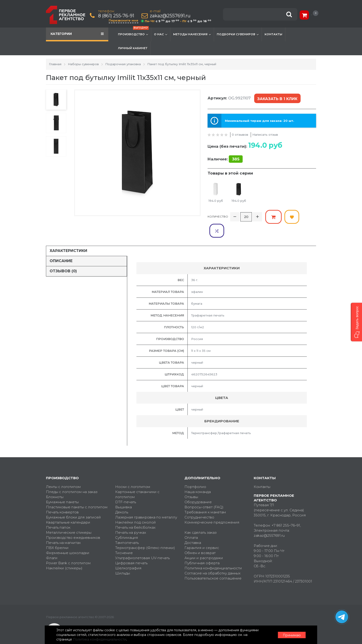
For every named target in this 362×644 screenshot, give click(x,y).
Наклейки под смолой (136, 508)
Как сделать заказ (201, 518)
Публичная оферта (202, 548)
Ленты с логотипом (63, 472)
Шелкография (128, 554)
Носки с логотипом (133, 472)
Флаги (52, 543)
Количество (218, 216)
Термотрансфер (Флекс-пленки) (145, 533)
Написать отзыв (265, 134)
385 (236, 159)
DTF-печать (126, 487)
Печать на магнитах (63, 528)
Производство (133, 32)
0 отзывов (240, 134)
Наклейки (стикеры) (64, 554)
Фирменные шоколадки (68, 538)
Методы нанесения (192, 34)
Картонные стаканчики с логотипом (137, 480)
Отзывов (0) (63, 257)
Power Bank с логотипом (68, 548)
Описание (61, 247)
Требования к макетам (205, 498)
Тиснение (124, 538)
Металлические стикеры (69, 518)
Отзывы (191, 482)
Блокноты (55, 482)
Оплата (191, 523)
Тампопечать (127, 528)
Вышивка (124, 492)
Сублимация (127, 523)
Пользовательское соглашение (213, 564)
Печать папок (58, 513)
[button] (356, 322)
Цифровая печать (131, 548)
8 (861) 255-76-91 (116, 16)
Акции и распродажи (204, 543)
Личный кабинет (133, 48)
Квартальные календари (68, 508)
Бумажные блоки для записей (73, 503)
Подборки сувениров (238, 34)
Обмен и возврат (200, 538)
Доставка (193, 528)
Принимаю (291, 635)
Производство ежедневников (73, 523)
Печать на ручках (131, 518)
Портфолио (195, 472)
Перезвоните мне (124, 20)
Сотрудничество (199, 503)
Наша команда (198, 477)
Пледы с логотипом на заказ (72, 477)
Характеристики (68, 236)
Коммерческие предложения (212, 508)
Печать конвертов (62, 498)
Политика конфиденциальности (213, 554)
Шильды (123, 559)
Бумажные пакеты (62, 487)
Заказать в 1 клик (277, 99)
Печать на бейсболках (135, 513)
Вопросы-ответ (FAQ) (204, 492)
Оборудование (198, 487)
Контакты (273, 34)
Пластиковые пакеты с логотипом (77, 492)
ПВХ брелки (57, 533)
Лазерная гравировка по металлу (146, 503)
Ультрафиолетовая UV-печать (142, 543)
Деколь (122, 498)
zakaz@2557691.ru (170, 16)
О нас (161, 34)
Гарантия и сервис (202, 533)
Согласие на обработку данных (213, 559)
